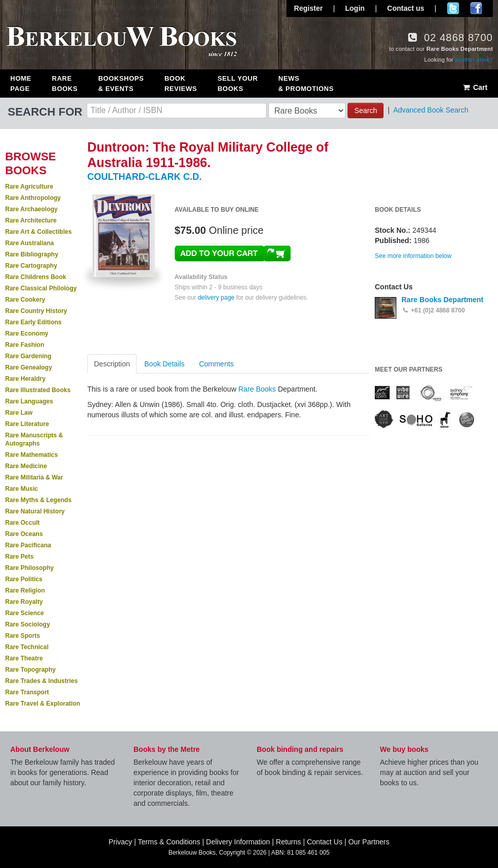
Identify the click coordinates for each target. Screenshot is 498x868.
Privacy (120, 842)
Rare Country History (36, 311)
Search (366, 110)
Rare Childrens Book (36, 277)
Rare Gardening (28, 356)
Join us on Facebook (476, 8)
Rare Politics (24, 579)
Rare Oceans (24, 534)
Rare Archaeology (31, 209)
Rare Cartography (31, 266)
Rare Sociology (27, 624)
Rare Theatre (24, 658)
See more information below (413, 256)
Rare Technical (27, 647)
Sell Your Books (238, 84)
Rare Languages (29, 401)
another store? (474, 60)
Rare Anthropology (33, 198)
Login (355, 8)
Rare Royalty (24, 602)
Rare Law (19, 413)
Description (112, 364)
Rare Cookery (25, 300)
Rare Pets (19, 557)
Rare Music (22, 489)
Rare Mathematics (32, 455)
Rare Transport (27, 692)
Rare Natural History (35, 511)
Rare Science (24, 613)
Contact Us (325, 842)
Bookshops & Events (121, 84)
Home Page (21, 84)
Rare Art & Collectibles (39, 232)
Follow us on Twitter (453, 8)
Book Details (165, 364)
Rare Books (65, 84)
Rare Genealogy (28, 367)
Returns (288, 842)
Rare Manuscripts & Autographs (34, 439)
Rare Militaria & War (34, 477)
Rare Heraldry (25, 379)
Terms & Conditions (169, 842)
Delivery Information (238, 842)
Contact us (406, 8)
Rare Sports (23, 636)
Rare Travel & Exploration (43, 704)
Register (309, 8)
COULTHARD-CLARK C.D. (145, 177)
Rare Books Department (443, 300)
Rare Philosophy (30, 568)
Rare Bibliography (32, 254)
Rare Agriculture (29, 187)
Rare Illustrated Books (38, 390)
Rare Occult (22, 523)
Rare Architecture (31, 220)
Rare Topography (30, 670)
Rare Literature (27, 424)
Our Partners (369, 842)
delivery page (216, 298)
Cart (475, 87)
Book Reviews (180, 84)
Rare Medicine (26, 466)
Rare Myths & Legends (38, 500)
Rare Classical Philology (41, 288)
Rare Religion (25, 590)
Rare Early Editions (33, 322)
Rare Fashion (25, 345)
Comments (217, 364)
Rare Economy (27, 334)
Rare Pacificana (28, 545)
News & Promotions (306, 84)
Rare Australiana (30, 243)
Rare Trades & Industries (41, 681)
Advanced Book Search (431, 110)
